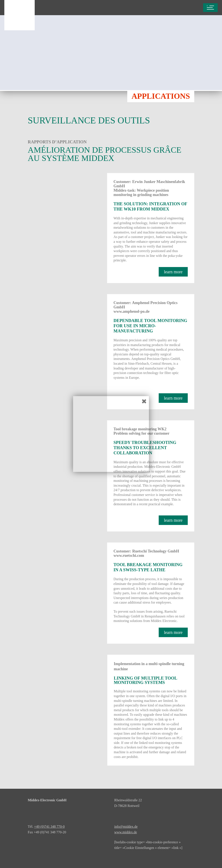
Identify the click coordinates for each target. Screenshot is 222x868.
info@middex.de (126, 827)
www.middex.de (126, 832)
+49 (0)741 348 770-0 (49, 827)
